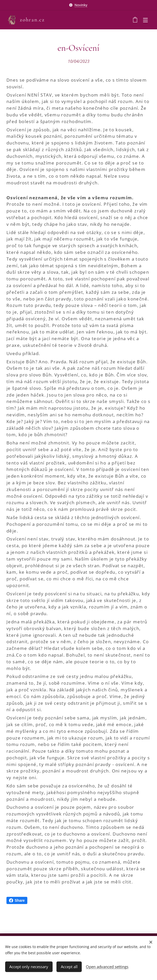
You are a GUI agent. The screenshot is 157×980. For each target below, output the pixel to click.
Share (17, 900)
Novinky (81, 5)
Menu (145, 20)
